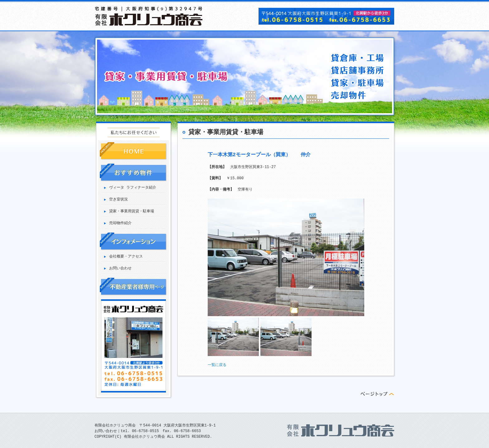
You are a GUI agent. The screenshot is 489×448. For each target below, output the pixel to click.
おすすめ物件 (133, 173)
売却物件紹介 (120, 223)
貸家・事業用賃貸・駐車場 (132, 212)
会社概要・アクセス (126, 257)
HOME (133, 151)
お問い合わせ (120, 269)
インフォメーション (133, 241)
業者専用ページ (133, 287)
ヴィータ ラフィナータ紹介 (133, 188)
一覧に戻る (217, 365)
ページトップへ (377, 394)
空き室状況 (119, 200)
